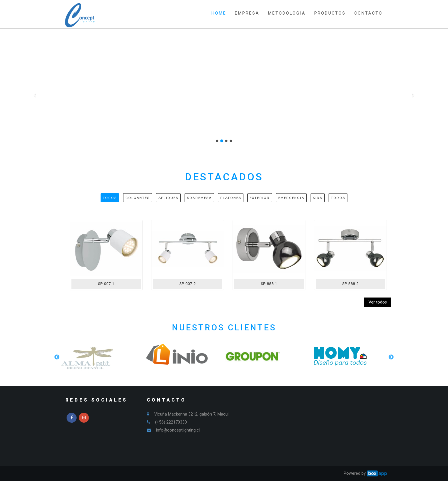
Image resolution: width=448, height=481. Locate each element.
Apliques (168, 198)
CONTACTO (368, 13)
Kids (318, 198)
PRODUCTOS (330, 13)
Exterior (260, 198)
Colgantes (138, 198)
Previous (57, 357)
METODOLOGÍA (287, 13)
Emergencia (291, 198)
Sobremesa (199, 198)
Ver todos (378, 302)
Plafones (231, 198)
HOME (219, 13)
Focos (110, 198)
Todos (338, 198)
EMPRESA (247, 13)
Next (391, 357)
